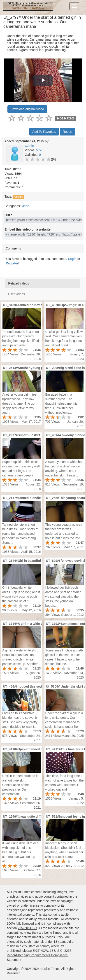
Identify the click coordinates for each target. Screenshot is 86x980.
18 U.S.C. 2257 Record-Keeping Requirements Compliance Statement (39, 955)
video (25, 206)
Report (67, 132)
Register (12, 263)
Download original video (27, 109)
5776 (40, 150)
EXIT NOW (40, 951)
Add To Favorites (44, 132)
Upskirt (19, 197)
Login (72, 259)
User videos (16, 294)
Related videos (19, 283)
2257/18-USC (27, 928)
